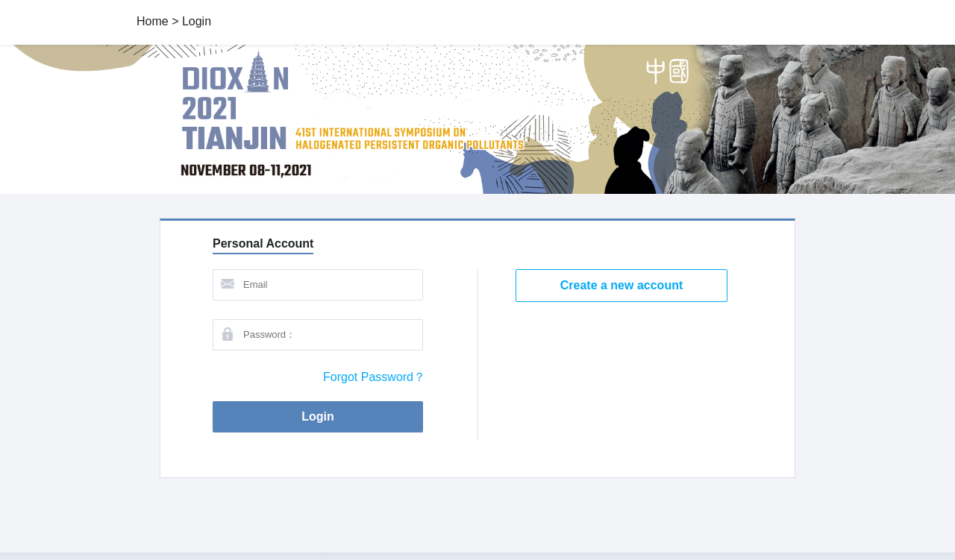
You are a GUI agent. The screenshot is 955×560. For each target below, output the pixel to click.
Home (153, 21)
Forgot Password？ (374, 377)
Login (330, 417)
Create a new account (622, 285)
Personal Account (263, 243)
